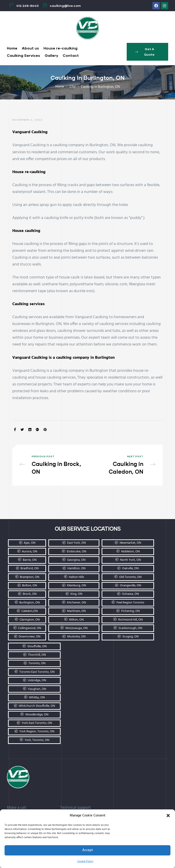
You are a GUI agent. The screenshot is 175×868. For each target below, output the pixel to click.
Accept (88, 850)
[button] (168, 816)
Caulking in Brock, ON (52, 466)
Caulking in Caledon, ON (123, 466)
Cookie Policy (85, 861)
